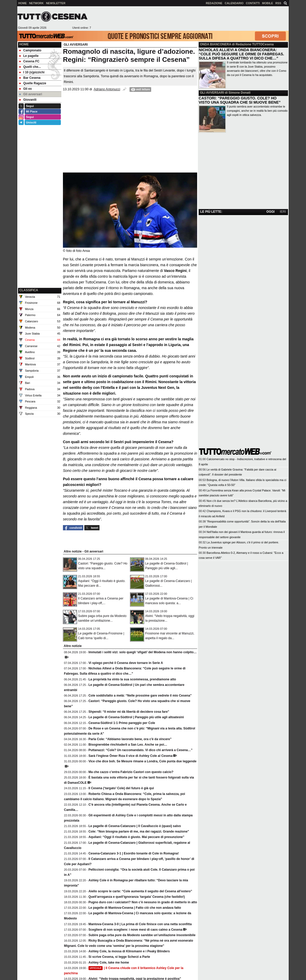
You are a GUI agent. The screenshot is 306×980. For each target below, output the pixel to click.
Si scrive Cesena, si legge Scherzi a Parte (119, 957)
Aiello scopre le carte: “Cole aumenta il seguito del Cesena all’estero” (140, 891)
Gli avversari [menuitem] (31, 94)
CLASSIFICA (29, 290)
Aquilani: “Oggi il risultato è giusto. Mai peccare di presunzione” (136, 837)
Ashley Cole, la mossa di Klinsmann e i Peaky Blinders (129, 951)
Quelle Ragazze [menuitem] (33, 83)
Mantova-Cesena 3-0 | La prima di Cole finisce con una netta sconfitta (140, 924)
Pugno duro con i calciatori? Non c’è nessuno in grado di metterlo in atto (143, 902)
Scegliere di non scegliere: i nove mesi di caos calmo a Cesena (135, 930)
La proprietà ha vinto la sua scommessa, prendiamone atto (132, 679)
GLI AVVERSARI (212, 93)
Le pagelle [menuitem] (29, 56)
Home (24, 44)
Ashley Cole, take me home (109, 963)
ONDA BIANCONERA (216, 44)
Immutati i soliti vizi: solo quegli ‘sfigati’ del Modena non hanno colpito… (143, 652)
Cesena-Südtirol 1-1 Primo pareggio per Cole (122, 723)
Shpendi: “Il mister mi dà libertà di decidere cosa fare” (129, 712)
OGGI (270, 212)
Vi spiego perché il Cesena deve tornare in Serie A (126, 663)
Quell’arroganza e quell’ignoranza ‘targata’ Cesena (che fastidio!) (137, 897)
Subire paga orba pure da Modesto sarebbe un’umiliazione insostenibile (142, 935)
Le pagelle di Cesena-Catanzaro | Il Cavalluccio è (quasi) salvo (135, 826)
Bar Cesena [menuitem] (30, 78)
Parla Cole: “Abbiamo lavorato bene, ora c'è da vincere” (130, 739)
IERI (283, 212)
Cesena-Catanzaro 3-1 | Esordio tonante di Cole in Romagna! (134, 853)
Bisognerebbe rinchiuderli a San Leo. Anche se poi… (128, 745)
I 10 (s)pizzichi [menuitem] (32, 72)
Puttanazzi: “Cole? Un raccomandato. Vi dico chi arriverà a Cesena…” (141, 750)
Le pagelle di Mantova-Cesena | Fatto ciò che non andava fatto (135, 908)
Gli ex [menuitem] (26, 89)
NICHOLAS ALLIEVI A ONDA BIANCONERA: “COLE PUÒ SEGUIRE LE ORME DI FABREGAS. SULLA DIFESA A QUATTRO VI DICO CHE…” (241, 54)
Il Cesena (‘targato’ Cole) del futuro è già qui (121, 788)
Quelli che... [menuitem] (30, 67)
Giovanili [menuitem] (28, 100)
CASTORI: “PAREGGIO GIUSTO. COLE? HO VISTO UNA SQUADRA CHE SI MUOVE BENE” (240, 100)
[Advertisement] (190, 19)
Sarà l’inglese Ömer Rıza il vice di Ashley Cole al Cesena (131, 756)
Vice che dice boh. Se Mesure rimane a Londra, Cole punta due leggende (143, 761)
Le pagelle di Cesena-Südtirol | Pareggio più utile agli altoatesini (136, 717)
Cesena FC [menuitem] (29, 61)
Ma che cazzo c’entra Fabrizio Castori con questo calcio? (131, 772)
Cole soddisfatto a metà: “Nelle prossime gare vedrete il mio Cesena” (140, 696)
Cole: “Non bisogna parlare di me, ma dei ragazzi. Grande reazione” (139, 831)
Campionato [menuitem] (30, 50)
